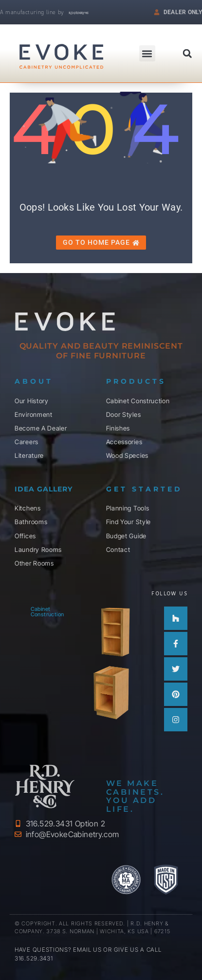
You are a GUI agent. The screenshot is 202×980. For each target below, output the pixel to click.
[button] (187, 54)
